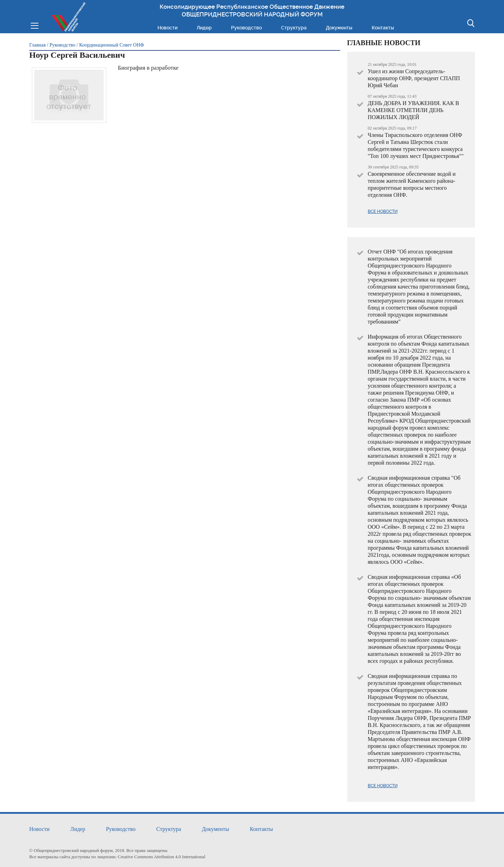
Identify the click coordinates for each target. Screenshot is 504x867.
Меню (34, 25)
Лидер (204, 28)
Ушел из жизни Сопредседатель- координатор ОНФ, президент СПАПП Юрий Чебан (414, 78)
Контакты (383, 28)
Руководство (246, 28)
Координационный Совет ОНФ (111, 45)
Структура (294, 28)
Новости (167, 28)
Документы (339, 28)
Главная (38, 45)
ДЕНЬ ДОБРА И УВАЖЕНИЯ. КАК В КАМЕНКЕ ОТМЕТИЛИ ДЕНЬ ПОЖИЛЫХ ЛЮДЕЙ (414, 110)
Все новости (383, 211)
